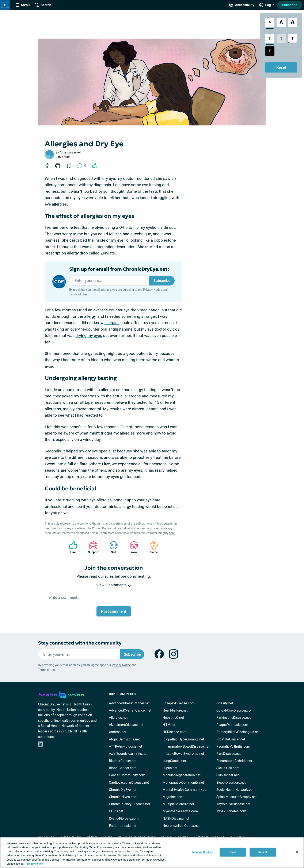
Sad (111, 547)
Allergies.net (118, 718)
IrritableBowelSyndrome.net (183, 754)
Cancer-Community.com (127, 775)
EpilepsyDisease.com (178, 703)
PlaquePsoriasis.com (232, 725)
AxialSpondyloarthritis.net (128, 754)
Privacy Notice (153, 290)
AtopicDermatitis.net (124, 739)
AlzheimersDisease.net (126, 725)
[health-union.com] (61, 694)
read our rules (102, 576)
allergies (112, 323)
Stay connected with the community (80, 643)
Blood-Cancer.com (123, 768)
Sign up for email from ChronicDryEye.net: (119, 269)
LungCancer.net (174, 761)
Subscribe (290, 5)
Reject (233, 852)
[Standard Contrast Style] (270, 38)
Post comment (114, 611)
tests (153, 191)
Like (71, 547)
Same (152, 547)
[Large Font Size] (281, 22)
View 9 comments (114, 585)
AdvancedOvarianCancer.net (130, 710)
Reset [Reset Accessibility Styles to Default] (281, 67)
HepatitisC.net (173, 718)
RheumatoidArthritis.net (234, 761)
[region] (152, 853)
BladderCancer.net (123, 761)
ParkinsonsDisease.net (234, 718)
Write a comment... (64, 597)
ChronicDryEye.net (123, 790)
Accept (263, 852)
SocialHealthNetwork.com (236, 790)
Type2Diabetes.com (231, 811)
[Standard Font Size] (270, 22)
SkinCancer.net (228, 775)
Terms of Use (78, 294)
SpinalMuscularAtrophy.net (237, 797)
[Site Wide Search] (43, 5)
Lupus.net (170, 768)
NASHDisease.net (176, 819)
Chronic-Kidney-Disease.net (130, 804)
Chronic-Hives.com (123, 797)
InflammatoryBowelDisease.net (186, 746)
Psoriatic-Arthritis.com (233, 746)
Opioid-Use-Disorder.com (235, 710)
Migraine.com (173, 797)
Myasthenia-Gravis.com (180, 811)
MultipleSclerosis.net (178, 804)
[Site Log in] (267, 5)
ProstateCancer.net (231, 739)
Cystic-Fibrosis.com (124, 819)
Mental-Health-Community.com (186, 790)
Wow (132, 547)
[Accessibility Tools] (242, 5)
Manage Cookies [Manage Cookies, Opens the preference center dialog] (203, 852)
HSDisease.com (174, 732)
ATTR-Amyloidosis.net (126, 746)
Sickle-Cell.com (228, 768)
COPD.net (116, 811)
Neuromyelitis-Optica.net (181, 826)
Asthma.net (118, 732)
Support (92, 547)
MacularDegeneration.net (181, 775)
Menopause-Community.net (183, 783)
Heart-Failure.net (175, 710)
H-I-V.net (169, 725)
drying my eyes (89, 336)
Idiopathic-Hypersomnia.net (183, 739)
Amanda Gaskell (70, 152)
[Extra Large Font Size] (293, 22)
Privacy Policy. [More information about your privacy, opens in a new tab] (35, 864)
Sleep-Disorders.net (231, 783)
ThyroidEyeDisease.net (233, 804)
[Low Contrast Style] (281, 38)
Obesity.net (225, 703)
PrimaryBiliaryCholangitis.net (238, 732)
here (172, 533)
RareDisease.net (229, 754)
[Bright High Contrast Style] (293, 38)
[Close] (297, 852)
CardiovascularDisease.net (129, 783)
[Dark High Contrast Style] (270, 51)
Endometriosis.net (123, 826)
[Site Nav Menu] (23, 5)
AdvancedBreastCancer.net (129, 703)
